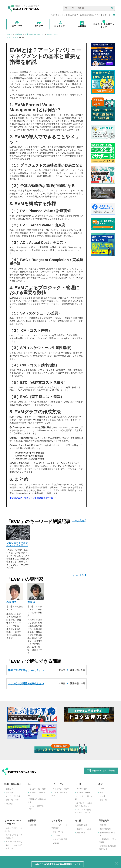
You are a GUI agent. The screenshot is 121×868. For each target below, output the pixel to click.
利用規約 (103, 825)
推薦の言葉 (81, 833)
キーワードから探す (14, 796)
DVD (102, 789)
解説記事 (18, 34)
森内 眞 (31, 602)
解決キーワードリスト (34, 34)
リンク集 (56, 836)
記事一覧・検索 (12, 800)
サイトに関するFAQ (14, 842)
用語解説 (10, 804)
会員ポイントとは (84, 829)
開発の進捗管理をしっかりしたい (26, 670)
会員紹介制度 (82, 825)
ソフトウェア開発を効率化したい (26, 684)
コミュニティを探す (61, 789)
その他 (102, 796)
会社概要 (33, 825)
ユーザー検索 (82, 789)
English (56, 843)
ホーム (9, 34)
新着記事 (10, 789)
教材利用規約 (105, 829)
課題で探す (10, 793)
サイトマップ (58, 832)
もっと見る (79, 521)
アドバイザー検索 (84, 793)
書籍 (102, 793)
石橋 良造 (11, 602)
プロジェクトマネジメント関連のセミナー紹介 (34, 498)
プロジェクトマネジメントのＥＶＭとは (17, 544)
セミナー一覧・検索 (37, 789)
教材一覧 (103, 800)
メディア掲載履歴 (60, 839)
